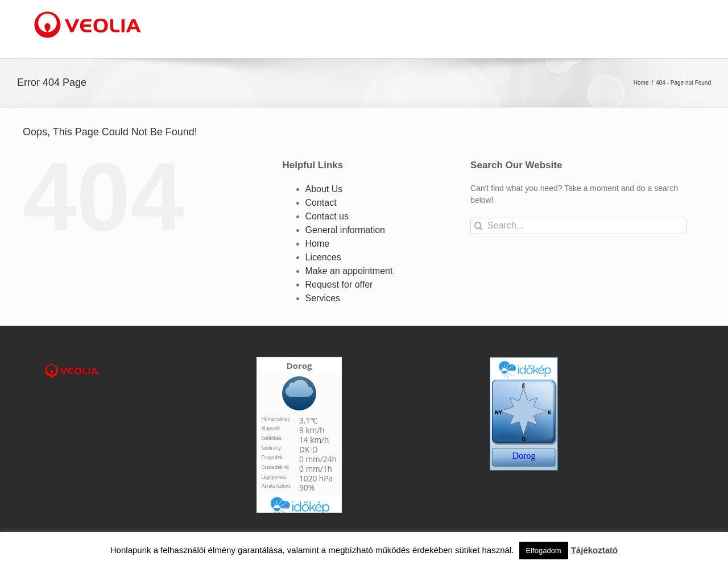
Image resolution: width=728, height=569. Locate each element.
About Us (324, 189)
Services (323, 298)
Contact (321, 203)
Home (318, 244)
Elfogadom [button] (544, 551)
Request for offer (339, 284)
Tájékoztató (595, 550)
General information (346, 230)
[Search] (479, 226)
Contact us (327, 216)
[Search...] (578, 226)
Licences (323, 257)
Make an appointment (349, 271)
